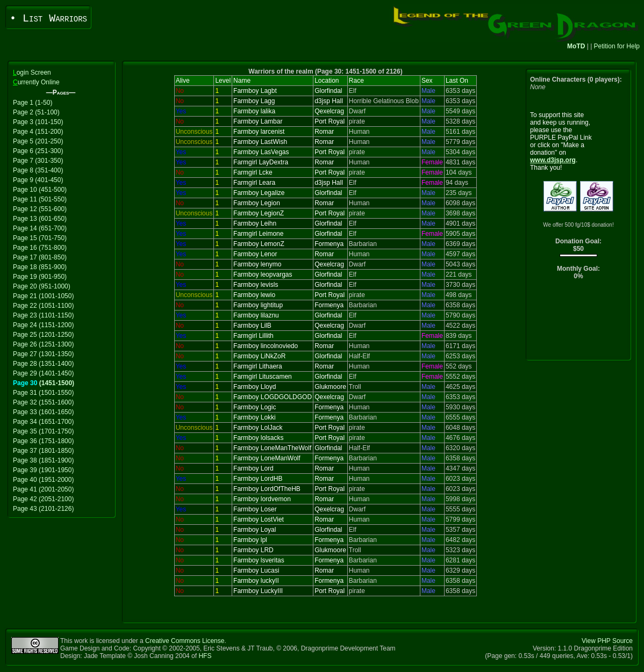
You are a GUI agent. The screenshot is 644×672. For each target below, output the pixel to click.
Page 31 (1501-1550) (43, 393)
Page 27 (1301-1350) (43, 354)
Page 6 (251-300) (38, 151)
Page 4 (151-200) (38, 132)
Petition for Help (617, 46)
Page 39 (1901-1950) (43, 470)
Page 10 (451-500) (40, 190)
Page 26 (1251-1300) (43, 344)
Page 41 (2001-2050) (43, 489)
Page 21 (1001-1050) (43, 296)
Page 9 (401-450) (38, 180)
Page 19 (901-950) (40, 277)
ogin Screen (32, 73)
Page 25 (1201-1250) (43, 335)
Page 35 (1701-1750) (43, 431)
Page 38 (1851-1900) (43, 460)
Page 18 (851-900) (40, 267)
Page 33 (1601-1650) (43, 412)
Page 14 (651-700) (40, 228)
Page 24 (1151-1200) (43, 325)
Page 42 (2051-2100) (43, 499)
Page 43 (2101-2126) (43, 509)
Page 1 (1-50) (33, 103)
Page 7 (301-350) (38, 161)
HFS (205, 656)
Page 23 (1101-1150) (43, 315)
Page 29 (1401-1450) (43, 373)
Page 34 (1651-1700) (43, 422)
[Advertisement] (579, 323)
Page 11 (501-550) (40, 199)
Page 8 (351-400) (38, 170)
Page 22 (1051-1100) (43, 306)
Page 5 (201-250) (38, 141)
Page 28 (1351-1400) (43, 364)
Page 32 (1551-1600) (43, 402)
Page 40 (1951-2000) (43, 480)
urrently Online (36, 82)
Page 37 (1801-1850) (43, 451)
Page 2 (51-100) (36, 112)
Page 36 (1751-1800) (43, 441)
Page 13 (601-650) (40, 219)
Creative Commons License (185, 641)
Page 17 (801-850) (40, 257)
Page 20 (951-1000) (42, 286)
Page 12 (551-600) (40, 209)
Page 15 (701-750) (40, 238)
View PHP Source (607, 641)
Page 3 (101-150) (38, 122)
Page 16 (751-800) (40, 248)
